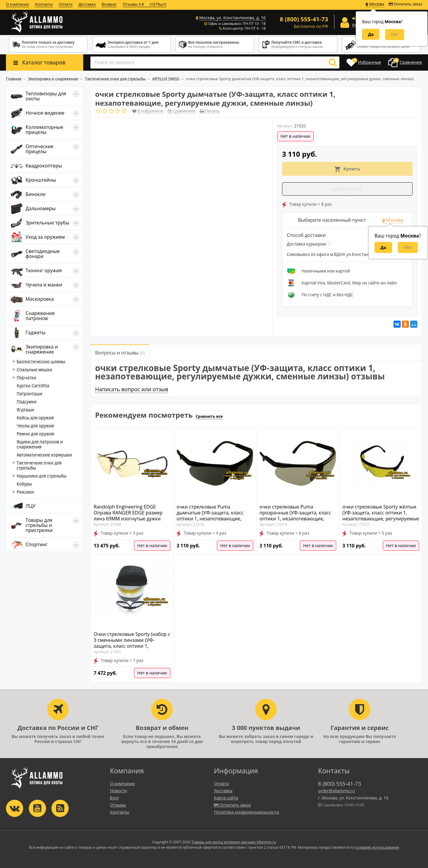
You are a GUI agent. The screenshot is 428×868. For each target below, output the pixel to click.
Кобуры (24, 484)
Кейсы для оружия (35, 418)
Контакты (44, 4)
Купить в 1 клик (347, 189)
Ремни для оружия (35, 434)
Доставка (87, 4)
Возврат (109, 4)
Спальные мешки (34, 369)
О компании (18, 4)
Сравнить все (209, 416)
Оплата (66, 4)
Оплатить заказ (405, 4)
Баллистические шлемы (41, 361)
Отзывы (118, 805)
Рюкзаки (25, 492)
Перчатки (26, 377)
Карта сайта (226, 798)
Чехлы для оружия (35, 426)
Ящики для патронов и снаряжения (40, 444)
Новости (118, 791)
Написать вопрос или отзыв (132, 389)
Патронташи (29, 393)
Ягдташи (25, 410)
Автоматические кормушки (44, 455)
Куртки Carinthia (33, 385)
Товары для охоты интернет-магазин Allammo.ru (234, 842)
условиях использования (377, 847)
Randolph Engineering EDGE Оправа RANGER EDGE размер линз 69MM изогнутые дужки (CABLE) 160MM (128, 516)
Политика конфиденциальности (247, 812)
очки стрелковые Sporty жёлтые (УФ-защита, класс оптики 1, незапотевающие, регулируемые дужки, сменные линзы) (381, 516)
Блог (115, 798)
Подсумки (27, 401)
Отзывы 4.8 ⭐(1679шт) (144, 4)
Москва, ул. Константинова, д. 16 (233, 18)
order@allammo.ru (336, 791)
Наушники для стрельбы (42, 476)
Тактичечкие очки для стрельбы (39, 465)
